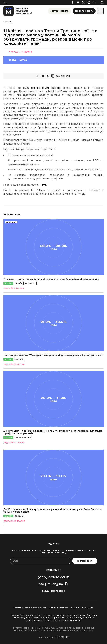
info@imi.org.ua (50, 584)
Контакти (88, 608)
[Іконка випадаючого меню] (100, 11)
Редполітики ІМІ (58, 608)
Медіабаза (30, 283)
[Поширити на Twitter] (48, 76)
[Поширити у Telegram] (42, 76)
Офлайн (19, 359)
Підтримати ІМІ (60, 11)
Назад (9, 22)
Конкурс (19, 516)
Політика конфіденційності (30, 608)
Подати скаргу (84, 11)
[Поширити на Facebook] (37, 76)
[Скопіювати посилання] (61, 76)
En (5, 2)
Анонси (8, 283)
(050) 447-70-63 (51, 577)
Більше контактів (53, 591)
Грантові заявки (23, 438)
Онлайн (19, 283)
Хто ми (75, 608)
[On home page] (18, 11)
